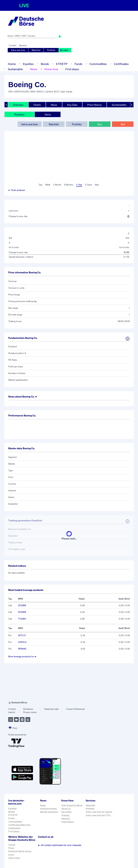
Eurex (11, 855)
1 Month (57, 185)
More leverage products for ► (22, 656)
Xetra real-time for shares (99, 812)
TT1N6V (22, 619)
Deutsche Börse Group (20, 851)
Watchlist (36, 50)
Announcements (48, 809)
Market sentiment (49, 812)
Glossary (66, 819)
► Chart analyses (17, 190)
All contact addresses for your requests (60, 845)
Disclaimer (28, 709)
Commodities (98, 64)
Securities (66, 812)
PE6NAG (22, 649)
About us (66, 809)
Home (12, 64)
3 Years (88, 185)
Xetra (48, 114)
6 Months (69, 185)
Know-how (51, 69)
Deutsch (23, 45)
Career (12, 845)
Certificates (121, 64)
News (34, 69)
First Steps (14, 831)
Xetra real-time (18, 50)
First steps (72, 69)
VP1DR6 (22, 605)
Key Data (72, 105)
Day (41, 185)
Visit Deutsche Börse (72, 805)
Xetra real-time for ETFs (98, 815)
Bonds (45, 64)
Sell (123, 124)
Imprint (12, 712)
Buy (100, 124)
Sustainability (119, 105)
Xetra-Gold (14, 858)
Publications (68, 822)
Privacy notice (30, 712)
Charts (37, 105)
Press (11, 848)
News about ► (23, 396)
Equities (28, 64)
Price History (95, 105)
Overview (18, 105)
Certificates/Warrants (19, 825)
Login (64, 50)
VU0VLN (22, 642)
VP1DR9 (22, 612)
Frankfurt (19, 114)
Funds (78, 64)
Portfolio (51, 50)
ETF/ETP (62, 64)
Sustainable (15, 69)
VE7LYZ (22, 635)
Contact (13, 45)
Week (48, 185)
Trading (65, 815)
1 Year (79, 185)
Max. (97, 185)
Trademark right (51, 709)
